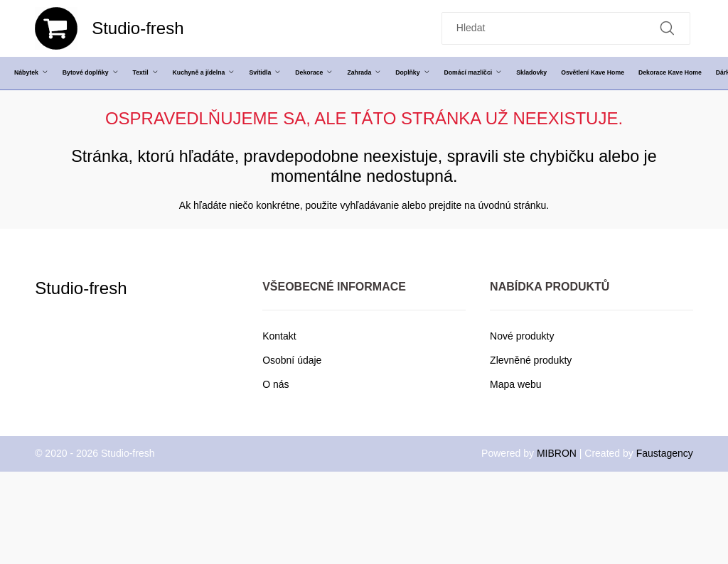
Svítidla (265, 72)
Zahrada (364, 72)
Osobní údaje (292, 360)
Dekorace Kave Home (670, 72)
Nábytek (31, 72)
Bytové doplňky (91, 72)
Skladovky (531, 72)
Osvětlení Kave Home (593, 72)
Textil (146, 72)
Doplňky (412, 72)
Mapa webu (515, 384)
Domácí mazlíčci (473, 72)
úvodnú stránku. (514, 205)
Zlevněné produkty (531, 360)
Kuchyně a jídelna (204, 72)
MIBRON (557, 453)
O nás (275, 384)
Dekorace (314, 72)
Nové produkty (522, 336)
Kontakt (279, 336)
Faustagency (665, 453)
